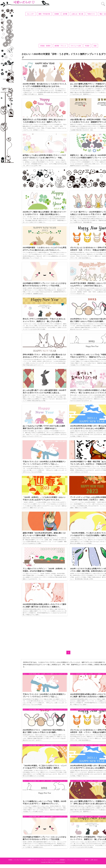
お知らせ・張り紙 (77, 14)
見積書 (57, 14)
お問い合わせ (94, 860)
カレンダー (31, 14)
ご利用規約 (62, 860)
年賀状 (87, 46)
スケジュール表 (76, 46)
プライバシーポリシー (73, 860)
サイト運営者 (85, 860)
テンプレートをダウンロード (49, 860)
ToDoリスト (91, 14)
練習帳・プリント (60, 46)
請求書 (65, 14)
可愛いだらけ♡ (51, 862)
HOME (10, 860)
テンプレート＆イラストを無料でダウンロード (27, 860)
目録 (95, 46)
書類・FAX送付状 (44, 14)
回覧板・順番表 (45, 46)
